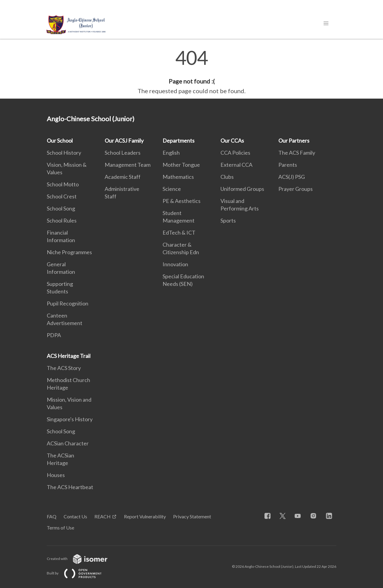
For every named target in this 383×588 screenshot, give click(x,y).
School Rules (62, 220)
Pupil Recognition (68, 303)
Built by (79, 573)
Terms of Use (60, 528)
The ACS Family (297, 153)
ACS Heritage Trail (69, 356)
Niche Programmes (69, 252)
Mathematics (178, 177)
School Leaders (123, 153)
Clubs (227, 177)
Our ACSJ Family (124, 141)
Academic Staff (123, 177)
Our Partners (294, 141)
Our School (60, 141)
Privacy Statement (192, 516)
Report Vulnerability (145, 516)
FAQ (52, 516)
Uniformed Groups (242, 189)
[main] (191, 72)
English (171, 153)
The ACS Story (64, 368)
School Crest (62, 196)
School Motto (63, 184)
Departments (179, 141)
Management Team (128, 165)
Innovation (175, 264)
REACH (103, 516)
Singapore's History (70, 419)
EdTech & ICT (179, 232)
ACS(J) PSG (292, 177)
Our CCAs (232, 141)
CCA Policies (235, 153)
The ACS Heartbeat (70, 487)
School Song (61, 208)
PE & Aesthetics (182, 201)
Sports (228, 220)
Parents (288, 165)
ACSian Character (68, 443)
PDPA (54, 335)
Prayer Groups (296, 189)
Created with (82, 559)
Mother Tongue (181, 165)
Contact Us (75, 516)
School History (64, 153)
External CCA (236, 165)
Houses (56, 475)
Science (172, 189)
